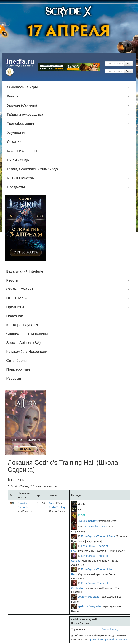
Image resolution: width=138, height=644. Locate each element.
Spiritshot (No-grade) (89, 606)
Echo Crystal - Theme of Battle (98, 536)
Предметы (17, 187)
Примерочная (18, 369)
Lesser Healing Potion (95, 527)
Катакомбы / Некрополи (27, 351)
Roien (52, 503)
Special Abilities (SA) (23, 343)
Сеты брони (16, 360)
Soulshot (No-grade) (89, 597)
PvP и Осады (19, 160)
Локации (15, 142)
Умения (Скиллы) (23, 105)
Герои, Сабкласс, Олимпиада (33, 169)
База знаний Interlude (25, 271)
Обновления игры (23, 87)
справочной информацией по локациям (108, 640)
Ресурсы (14, 378)
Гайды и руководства (26, 114)
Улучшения (18, 133)
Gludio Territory (57, 507)
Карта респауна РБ (23, 325)
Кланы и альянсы (23, 151)
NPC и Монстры (22, 178)
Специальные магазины (27, 334)
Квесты (14, 96)
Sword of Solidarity (88, 521)
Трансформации (22, 123)
